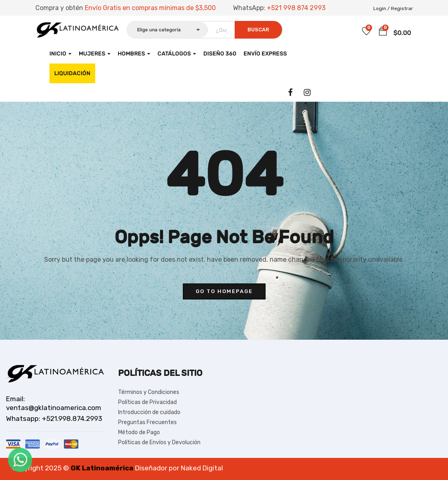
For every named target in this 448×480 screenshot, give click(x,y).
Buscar (258, 30)
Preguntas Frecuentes (147, 422)
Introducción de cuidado (149, 412)
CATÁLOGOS (177, 54)
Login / (382, 8)
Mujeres (95, 54)
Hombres (134, 54)
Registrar (402, 8)
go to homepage (224, 291)
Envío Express (265, 54)
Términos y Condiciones (149, 392)
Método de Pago (139, 432)
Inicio (60, 54)
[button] (383, 32)
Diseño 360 (220, 54)
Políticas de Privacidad (147, 402)
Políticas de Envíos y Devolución (159, 442)
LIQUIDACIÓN (72, 73)
